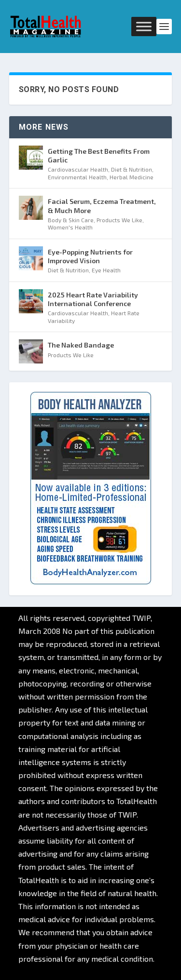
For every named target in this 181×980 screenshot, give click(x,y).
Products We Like (119, 220)
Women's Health (70, 227)
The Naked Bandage (81, 345)
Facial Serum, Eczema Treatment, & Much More (102, 206)
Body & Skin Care (71, 220)
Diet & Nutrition (132, 169)
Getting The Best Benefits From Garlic (99, 155)
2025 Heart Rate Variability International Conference (93, 299)
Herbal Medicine (132, 177)
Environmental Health (77, 177)
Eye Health (106, 270)
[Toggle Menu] (144, 26)
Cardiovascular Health (78, 169)
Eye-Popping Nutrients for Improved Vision (90, 256)
